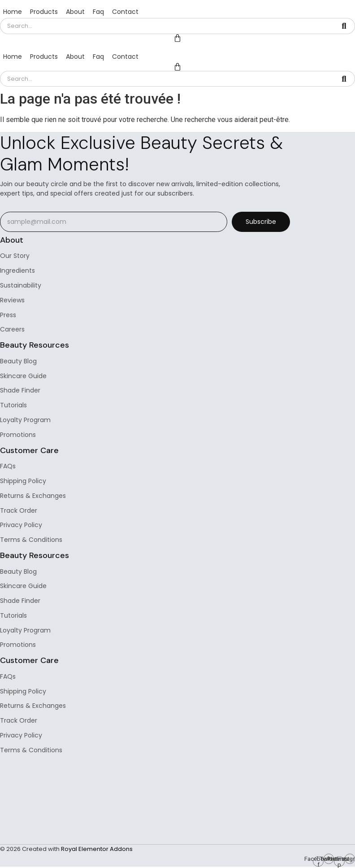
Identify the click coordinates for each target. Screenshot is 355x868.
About (75, 12)
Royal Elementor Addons (97, 849)
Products (44, 12)
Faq (98, 12)
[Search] (167, 26)
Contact (125, 12)
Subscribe (261, 222)
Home (13, 12)
